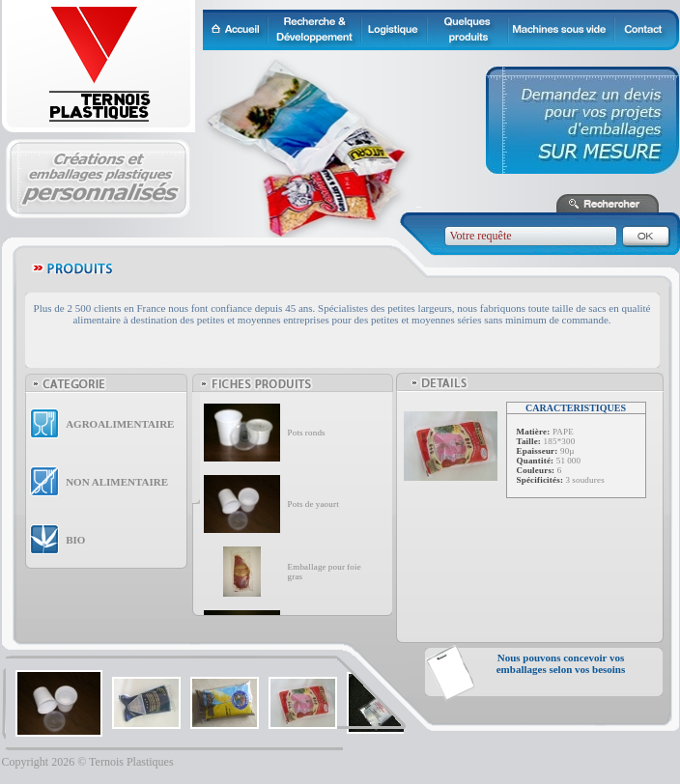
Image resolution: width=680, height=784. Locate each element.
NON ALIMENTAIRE (117, 482)
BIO (75, 540)
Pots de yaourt (313, 504)
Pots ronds (307, 433)
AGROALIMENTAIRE (120, 424)
